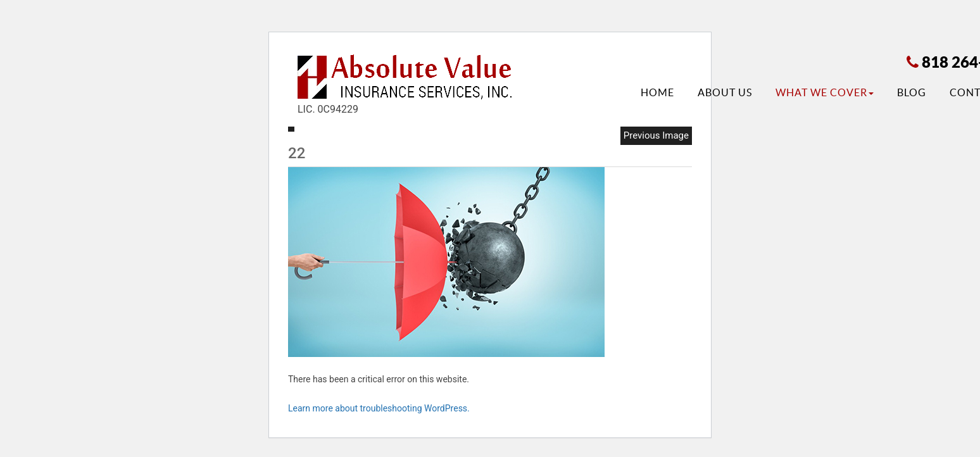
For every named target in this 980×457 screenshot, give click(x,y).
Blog (912, 92)
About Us (725, 92)
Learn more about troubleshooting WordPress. (379, 408)
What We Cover (825, 92)
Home (657, 92)
